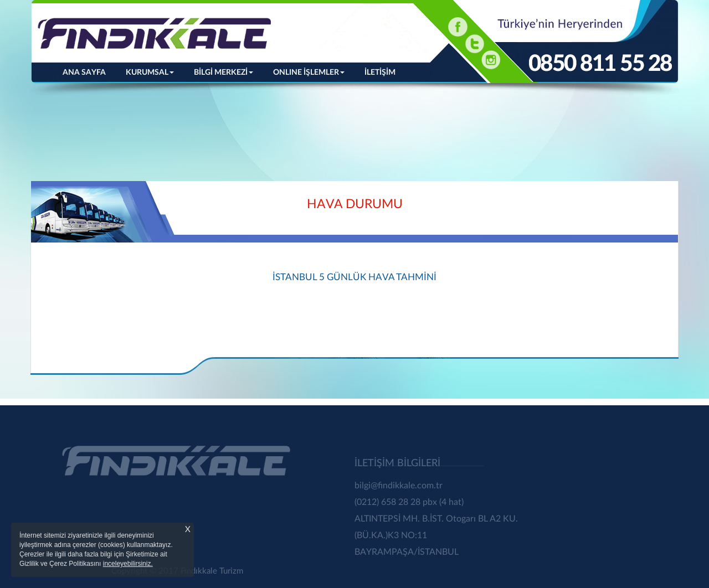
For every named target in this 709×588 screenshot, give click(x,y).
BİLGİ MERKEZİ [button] (224, 73)
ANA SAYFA (89, 71)
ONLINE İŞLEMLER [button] (309, 73)
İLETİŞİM (380, 73)
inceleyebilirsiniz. (128, 564)
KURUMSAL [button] (150, 73)
